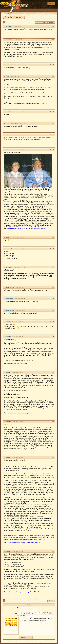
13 (5, 299)
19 (5, 457)
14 (5, 310)
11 (5, 267)
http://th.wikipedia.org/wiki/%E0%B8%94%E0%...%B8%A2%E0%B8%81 (27, 229)
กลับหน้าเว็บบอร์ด (41, 23)
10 (5, 249)
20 (5, 551)
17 (5, 372)
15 (5, 322)
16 (5, 337)
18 (5, 422)
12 (5, 287)
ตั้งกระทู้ (51, 23)
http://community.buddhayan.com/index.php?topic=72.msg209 (24, 543)
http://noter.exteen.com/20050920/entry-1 (18, 364)
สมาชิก (51, 4)
